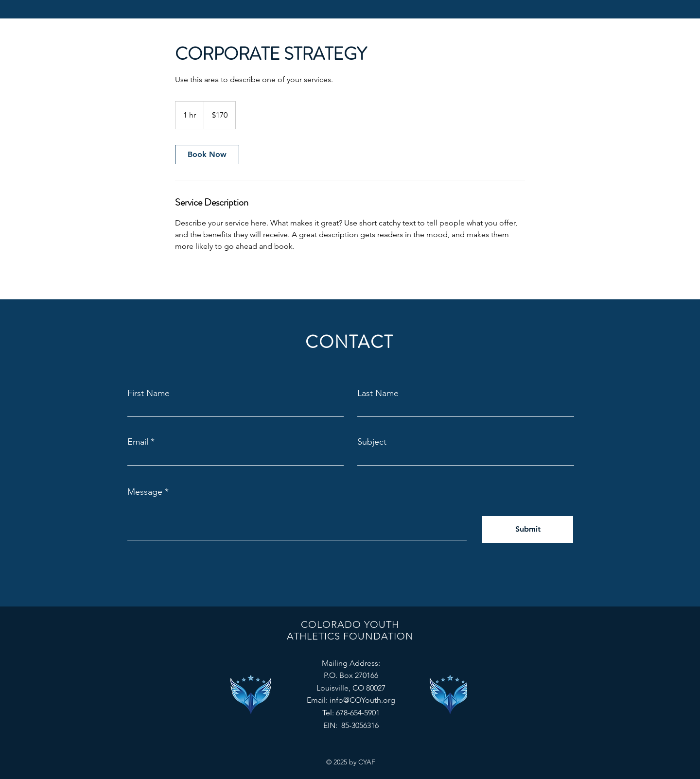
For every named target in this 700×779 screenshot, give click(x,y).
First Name (149, 393)
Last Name (378, 393)
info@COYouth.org (362, 700)
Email (138, 442)
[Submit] (528, 529)
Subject (372, 442)
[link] (207, 155)
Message (145, 492)
